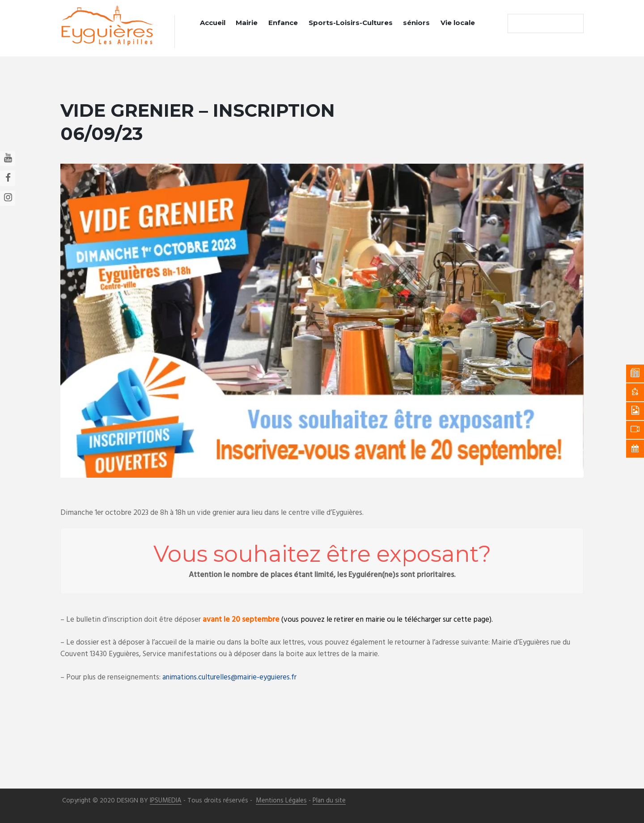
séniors (416, 23)
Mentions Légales (281, 800)
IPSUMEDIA (166, 800)
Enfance (283, 23)
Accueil (213, 23)
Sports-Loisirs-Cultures (351, 23)
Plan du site (329, 800)
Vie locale (458, 23)
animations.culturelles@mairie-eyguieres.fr (230, 677)
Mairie (247, 23)
